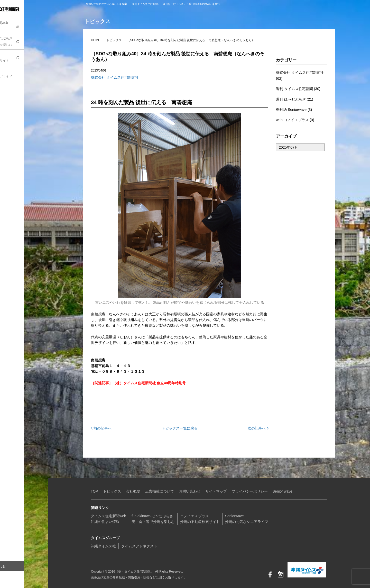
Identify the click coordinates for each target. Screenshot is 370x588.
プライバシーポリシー (250, 491)
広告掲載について (160, 491)
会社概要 (133, 491)
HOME (96, 40)
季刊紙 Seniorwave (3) (294, 110)
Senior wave (283, 491)
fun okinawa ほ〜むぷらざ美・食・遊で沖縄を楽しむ (153, 519)
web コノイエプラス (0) (295, 120)
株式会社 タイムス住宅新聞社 (115, 77)
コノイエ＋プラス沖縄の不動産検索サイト (200, 519)
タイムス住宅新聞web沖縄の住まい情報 (108, 519)
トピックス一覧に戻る (180, 428)
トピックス (114, 40)
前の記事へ (103, 428)
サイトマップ (216, 491)
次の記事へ (257, 428)
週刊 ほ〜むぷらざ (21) (295, 99)
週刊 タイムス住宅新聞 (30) (298, 89)
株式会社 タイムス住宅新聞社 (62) (300, 75)
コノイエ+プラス (27, 58)
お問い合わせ (19, 566)
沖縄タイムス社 (103, 546)
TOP (94, 491)
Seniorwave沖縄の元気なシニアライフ (247, 519)
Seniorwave (27, 74)
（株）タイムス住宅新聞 (20, 9)
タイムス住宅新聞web (27, 26)
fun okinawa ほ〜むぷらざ (27, 42)
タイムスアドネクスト (139, 546)
